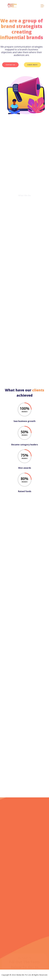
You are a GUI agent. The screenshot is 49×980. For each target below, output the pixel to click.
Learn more (25, 65)
